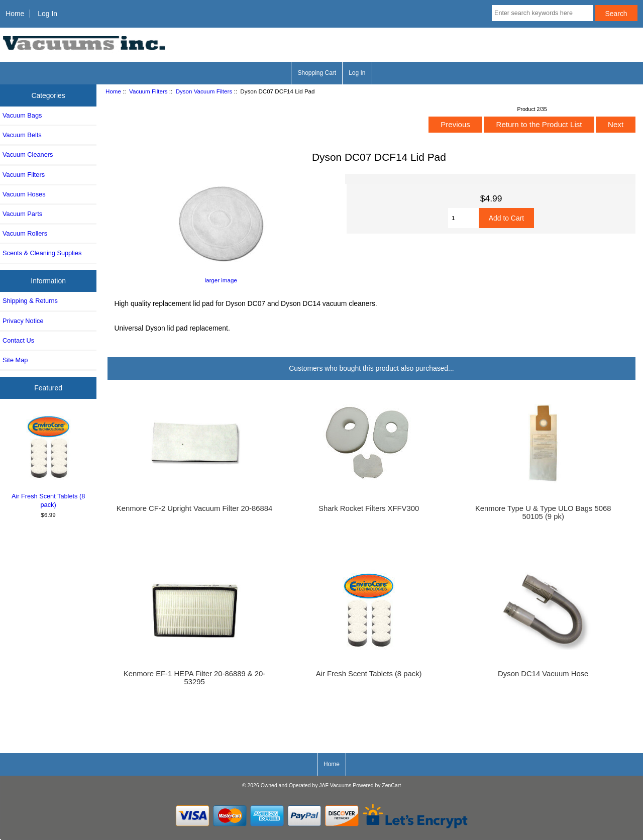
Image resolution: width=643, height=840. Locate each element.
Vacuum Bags (22, 115)
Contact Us (18, 340)
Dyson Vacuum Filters (204, 91)
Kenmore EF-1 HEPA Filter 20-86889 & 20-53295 (194, 678)
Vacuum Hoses (24, 194)
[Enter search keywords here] (543, 13)
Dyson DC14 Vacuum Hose (543, 674)
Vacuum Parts (22, 214)
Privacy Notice (23, 321)
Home (15, 14)
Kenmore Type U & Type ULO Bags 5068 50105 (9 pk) (543, 512)
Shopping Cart (317, 73)
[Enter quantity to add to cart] (463, 218)
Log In (47, 14)
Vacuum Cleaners (28, 154)
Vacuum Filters (148, 91)
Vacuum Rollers (25, 233)
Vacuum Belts (22, 135)
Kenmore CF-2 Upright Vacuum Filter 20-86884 (194, 508)
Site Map (15, 360)
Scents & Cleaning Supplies (42, 253)
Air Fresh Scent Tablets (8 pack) (48, 460)
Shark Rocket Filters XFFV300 (369, 508)
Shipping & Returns (30, 301)
